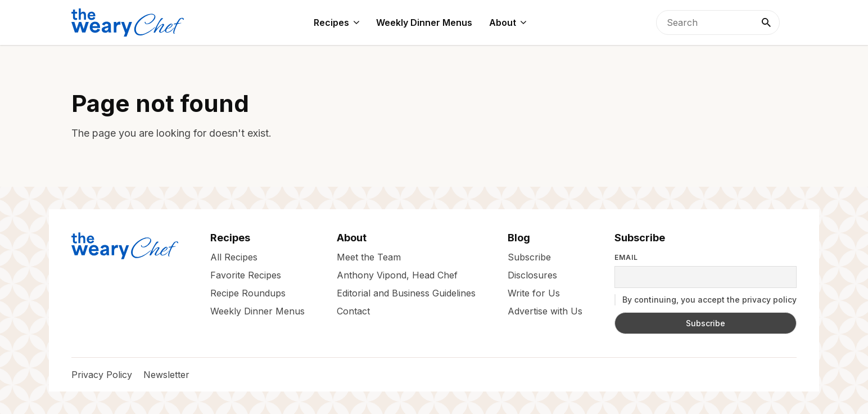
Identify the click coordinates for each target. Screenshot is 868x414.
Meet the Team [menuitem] (369, 257)
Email (626, 258)
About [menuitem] (503, 22)
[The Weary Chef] (128, 22)
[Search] (766, 22)
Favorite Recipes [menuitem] (246, 275)
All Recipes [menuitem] (234, 257)
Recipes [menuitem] (331, 22)
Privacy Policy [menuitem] (102, 375)
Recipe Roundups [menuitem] (248, 293)
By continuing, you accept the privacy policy (706, 300)
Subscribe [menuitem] (529, 257)
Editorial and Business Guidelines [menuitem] (406, 293)
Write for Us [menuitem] (534, 293)
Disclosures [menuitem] (532, 275)
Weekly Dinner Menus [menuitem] (424, 22)
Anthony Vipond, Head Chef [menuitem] (397, 275)
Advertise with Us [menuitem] (545, 311)
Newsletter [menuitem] (166, 375)
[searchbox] (718, 22)
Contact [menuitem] (353, 311)
